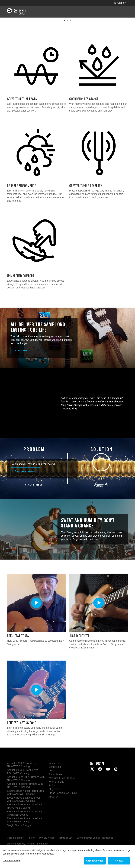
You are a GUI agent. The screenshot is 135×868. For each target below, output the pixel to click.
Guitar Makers (57, 774)
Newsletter (55, 763)
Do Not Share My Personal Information (27, 844)
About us (54, 797)
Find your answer (25, 471)
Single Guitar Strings (19, 825)
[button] (120, 3)
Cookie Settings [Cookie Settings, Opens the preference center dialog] (12, 861)
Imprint (31, 838)
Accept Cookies (95, 861)
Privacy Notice (47, 838)
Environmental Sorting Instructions (95, 838)
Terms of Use (66, 838)
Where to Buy (56, 782)
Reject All (119, 861)
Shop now (21, 351)
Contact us (55, 767)
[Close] (129, 851)
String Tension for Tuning (63, 793)
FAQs (52, 785)
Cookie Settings (15, 838)
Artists (52, 771)
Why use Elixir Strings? (62, 778)
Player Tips (55, 789)
